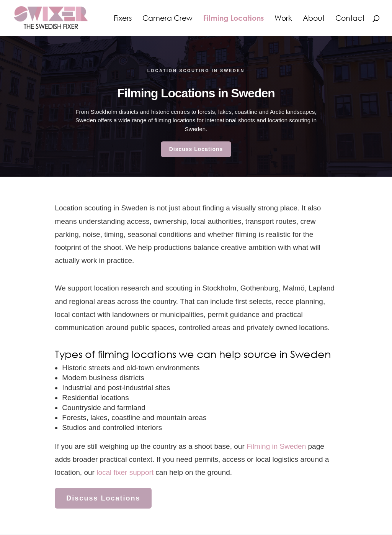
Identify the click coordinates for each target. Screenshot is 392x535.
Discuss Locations (196, 149)
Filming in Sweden (276, 446)
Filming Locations (234, 19)
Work (283, 19)
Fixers (123, 19)
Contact (350, 19)
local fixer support (125, 472)
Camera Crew (167, 19)
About (314, 19)
